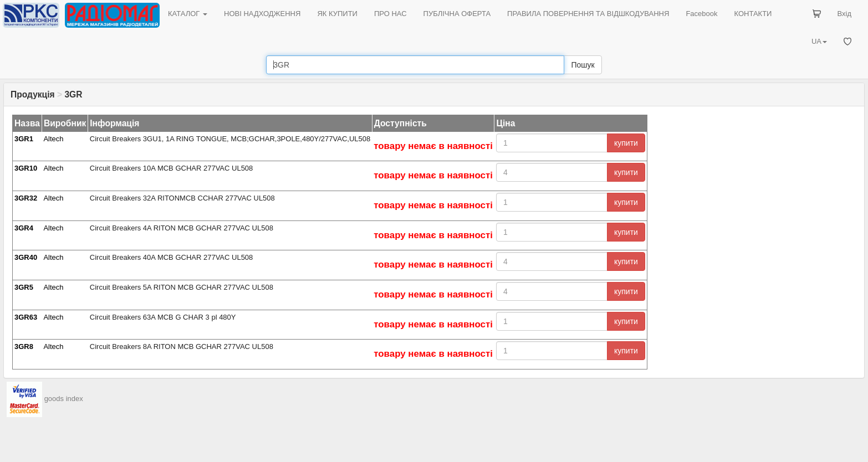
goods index (64, 399)
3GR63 (26, 317)
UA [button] (819, 41)
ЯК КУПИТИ (337, 14)
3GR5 (24, 287)
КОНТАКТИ (753, 14)
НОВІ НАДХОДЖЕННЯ (262, 14)
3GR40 (26, 257)
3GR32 (26, 198)
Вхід (845, 14)
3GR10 (26, 168)
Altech (53, 139)
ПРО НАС (390, 14)
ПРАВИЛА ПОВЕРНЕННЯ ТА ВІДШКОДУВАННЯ (588, 14)
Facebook (701, 14)
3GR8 (24, 346)
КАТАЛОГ (188, 14)
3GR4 (24, 228)
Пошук (583, 65)
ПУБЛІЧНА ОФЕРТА (457, 14)
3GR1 (24, 139)
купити (626, 143)
